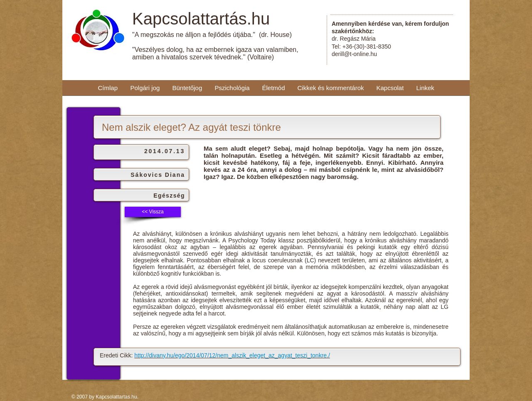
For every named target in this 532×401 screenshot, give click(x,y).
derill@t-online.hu (354, 54)
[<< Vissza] (153, 212)
